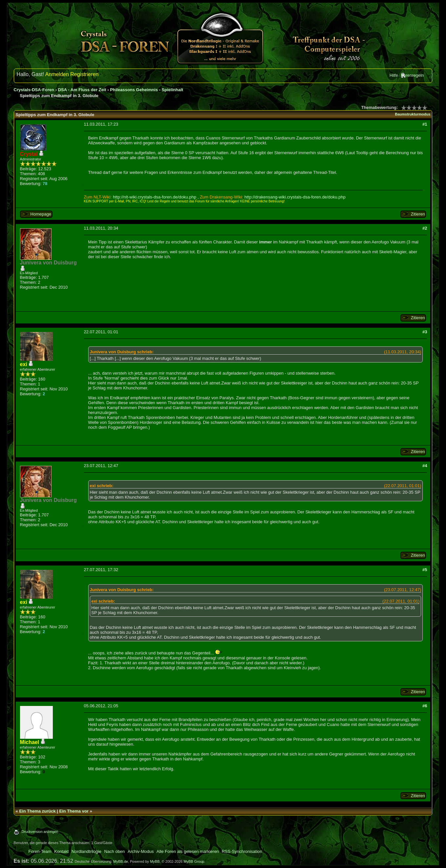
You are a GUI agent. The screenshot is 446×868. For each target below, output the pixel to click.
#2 (425, 228)
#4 (425, 466)
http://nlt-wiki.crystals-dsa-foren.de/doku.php (154, 197)
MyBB (155, 861)
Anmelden (57, 74)
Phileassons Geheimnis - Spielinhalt (146, 90)
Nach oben (115, 851)
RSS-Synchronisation (242, 851)
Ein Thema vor (74, 811)
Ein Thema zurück (37, 811)
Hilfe (394, 75)
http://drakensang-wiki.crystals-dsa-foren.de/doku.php (295, 197)
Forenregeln (412, 75)
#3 (425, 332)
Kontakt (61, 851)
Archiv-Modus (141, 851)
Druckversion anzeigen (40, 832)
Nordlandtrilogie (86, 851)
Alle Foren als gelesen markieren (188, 851)
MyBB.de (121, 861)
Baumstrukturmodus (413, 114)
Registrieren (84, 74)
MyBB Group (194, 861)
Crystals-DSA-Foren (34, 90)
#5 (425, 570)
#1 (425, 124)
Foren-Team (40, 851)
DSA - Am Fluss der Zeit (82, 90)
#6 (425, 706)
